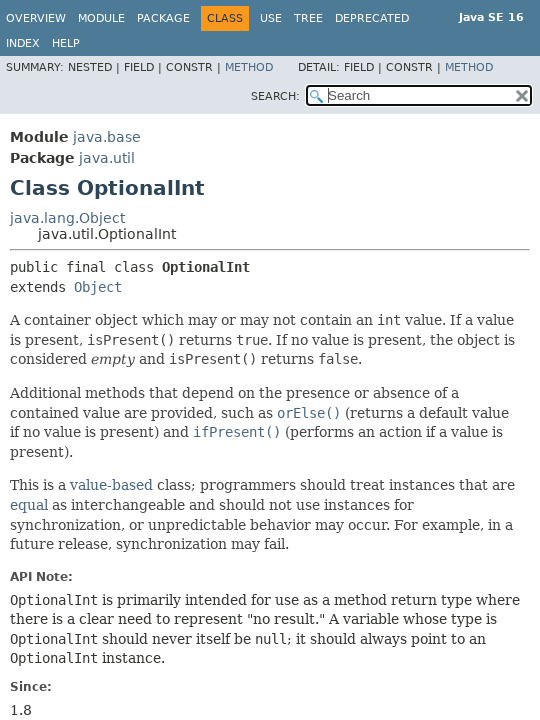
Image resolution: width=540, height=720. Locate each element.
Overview (36, 18)
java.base (107, 137)
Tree (308, 18)
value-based (111, 485)
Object (98, 287)
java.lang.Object (67, 218)
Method (249, 67)
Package (163, 18)
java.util (107, 158)
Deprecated (372, 18)
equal (29, 505)
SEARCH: (275, 96)
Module (101, 18)
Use (271, 18)
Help (66, 43)
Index (23, 43)
